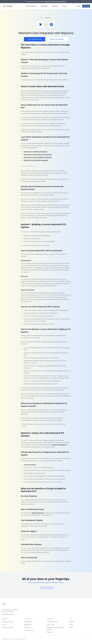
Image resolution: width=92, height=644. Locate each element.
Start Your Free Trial (35, 39)
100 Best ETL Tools (52, 622)
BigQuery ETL (28, 625)
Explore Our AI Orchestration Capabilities (56, 2)
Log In (78, 6)
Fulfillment (50, 632)
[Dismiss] (90, 2)
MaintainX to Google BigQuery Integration (38, 154)
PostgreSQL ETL (29, 630)
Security (71, 622)
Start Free (86, 6)
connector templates (59, 445)
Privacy (71, 625)
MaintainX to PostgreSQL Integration (36, 160)
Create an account (30, 465)
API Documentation (8, 627)
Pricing (65, 6)
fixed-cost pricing (38, 513)
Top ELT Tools (51, 625)
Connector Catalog (7, 622)
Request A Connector (57, 39)
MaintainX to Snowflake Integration (35, 152)
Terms (71, 627)
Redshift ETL (28, 627)
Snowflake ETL (28, 622)
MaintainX (48, 18)
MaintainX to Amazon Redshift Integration (38, 157)
